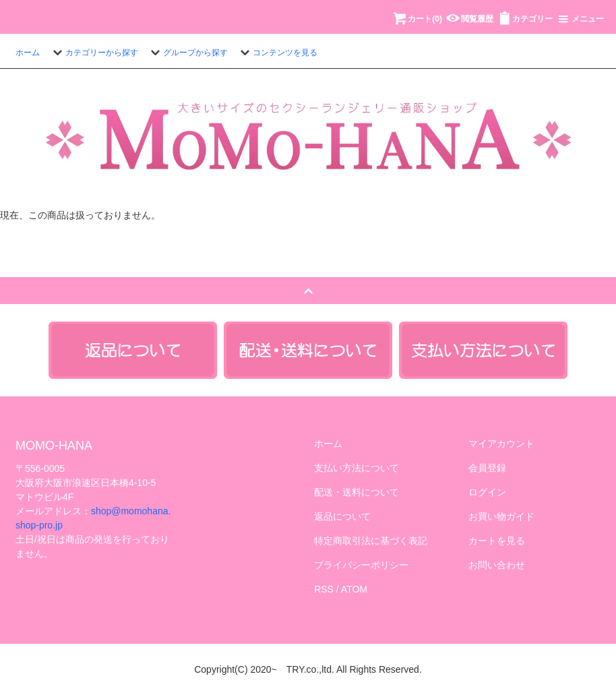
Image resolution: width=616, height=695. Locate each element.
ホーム (28, 53)
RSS (324, 589)
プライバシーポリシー (361, 565)
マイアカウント (501, 444)
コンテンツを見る (277, 53)
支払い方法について (357, 468)
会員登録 (487, 468)
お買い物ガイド (501, 516)
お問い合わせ (497, 565)
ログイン (487, 492)
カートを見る (497, 541)
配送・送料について (357, 492)
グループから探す (187, 53)
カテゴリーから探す (94, 53)
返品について (342, 516)
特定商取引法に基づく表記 (371, 541)
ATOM (354, 589)
